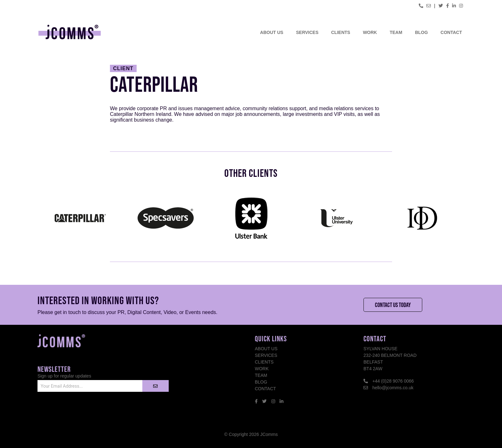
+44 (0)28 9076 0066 (393, 381)
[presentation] (86, 412)
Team (396, 32)
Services (307, 32)
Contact (451, 32)
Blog (421, 32)
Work (370, 32)
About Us (272, 32)
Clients (341, 32)
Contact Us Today (393, 305)
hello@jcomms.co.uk (393, 388)
